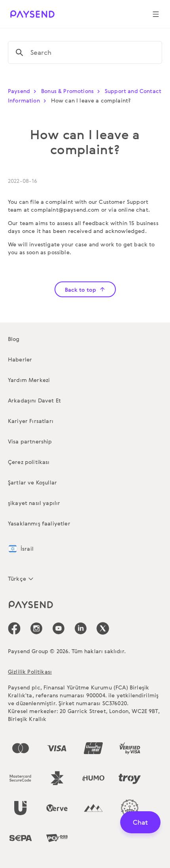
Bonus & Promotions (72, 91)
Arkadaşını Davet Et (34, 400)
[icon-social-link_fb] (14, 628)
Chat (140, 822)
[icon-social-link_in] (36, 628)
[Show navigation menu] (156, 14)
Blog (14, 339)
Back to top (85, 290)
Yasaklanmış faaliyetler (39, 523)
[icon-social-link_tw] (103, 628)
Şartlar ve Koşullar (32, 482)
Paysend (24, 91)
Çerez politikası (29, 462)
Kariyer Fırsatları (31, 421)
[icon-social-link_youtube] (59, 628)
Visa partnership (30, 441)
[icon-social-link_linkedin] (81, 628)
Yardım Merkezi (29, 380)
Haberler (20, 359)
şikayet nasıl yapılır (34, 503)
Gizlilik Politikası (30, 671)
